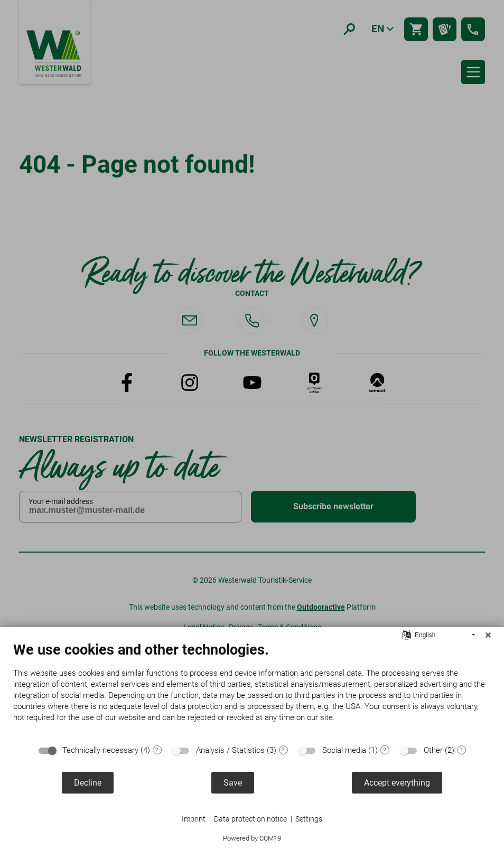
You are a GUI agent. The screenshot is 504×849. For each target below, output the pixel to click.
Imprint (194, 819)
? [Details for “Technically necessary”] (157, 750)
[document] (252, 690)
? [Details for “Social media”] (385, 750)
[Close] (488, 635)
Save (233, 783)
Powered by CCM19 (252, 838)
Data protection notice (250, 819)
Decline (88, 783)
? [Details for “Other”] (461, 750)
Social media (344, 750)
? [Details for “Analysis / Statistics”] (283, 750)
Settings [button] (309, 819)
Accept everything (397, 783)
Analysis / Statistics (230, 750)
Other (433, 750)
